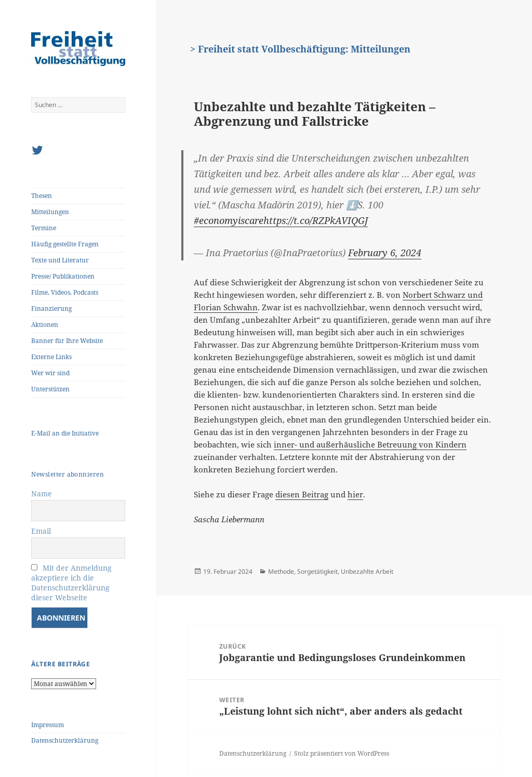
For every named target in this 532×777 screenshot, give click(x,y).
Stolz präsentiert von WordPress (342, 753)
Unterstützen (50, 389)
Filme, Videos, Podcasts (65, 292)
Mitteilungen (50, 212)
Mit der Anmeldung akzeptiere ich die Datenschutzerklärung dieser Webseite (71, 583)
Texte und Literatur (60, 260)
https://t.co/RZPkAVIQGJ (316, 220)
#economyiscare (229, 220)
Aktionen (45, 325)
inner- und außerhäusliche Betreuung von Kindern (370, 444)
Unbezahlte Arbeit (367, 571)
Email (41, 531)
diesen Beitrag (302, 494)
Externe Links (51, 357)
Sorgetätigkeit (317, 571)
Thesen (42, 196)
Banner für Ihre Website (67, 341)
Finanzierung (51, 308)
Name (42, 493)
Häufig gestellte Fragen (65, 244)
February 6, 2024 (385, 253)
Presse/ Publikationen (63, 276)
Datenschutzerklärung (65, 740)
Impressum (48, 725)
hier (355, 494)
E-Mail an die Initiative (65, 433)
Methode (281, 571)
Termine (44, 228)
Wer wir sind (50, 373)
